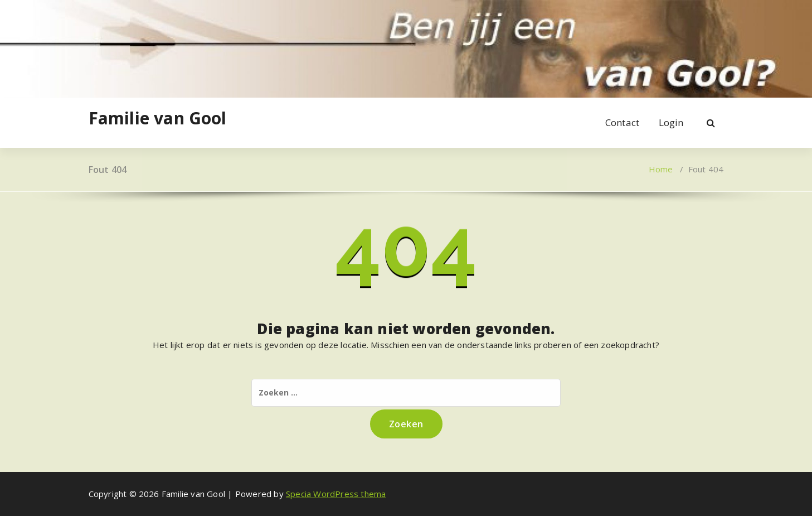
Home (661, 169)
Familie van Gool (158, 118)
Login (671, 122)
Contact (622, 122)
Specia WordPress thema (336, 494)
